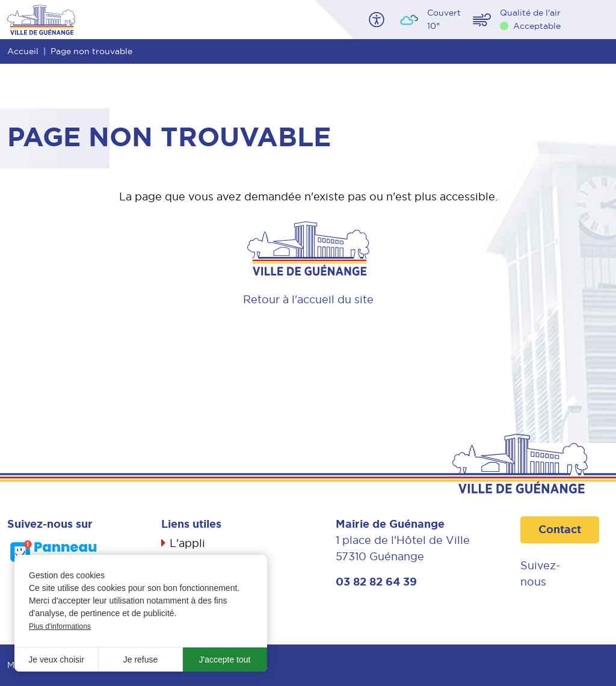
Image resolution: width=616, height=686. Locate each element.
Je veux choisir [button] (56, 660)
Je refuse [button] (141, 660)
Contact (560, 530)
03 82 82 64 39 (376, 582)
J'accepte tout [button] (225, 660)
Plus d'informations (60, 626)
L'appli (187, 543)
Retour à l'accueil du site (308, 299)
